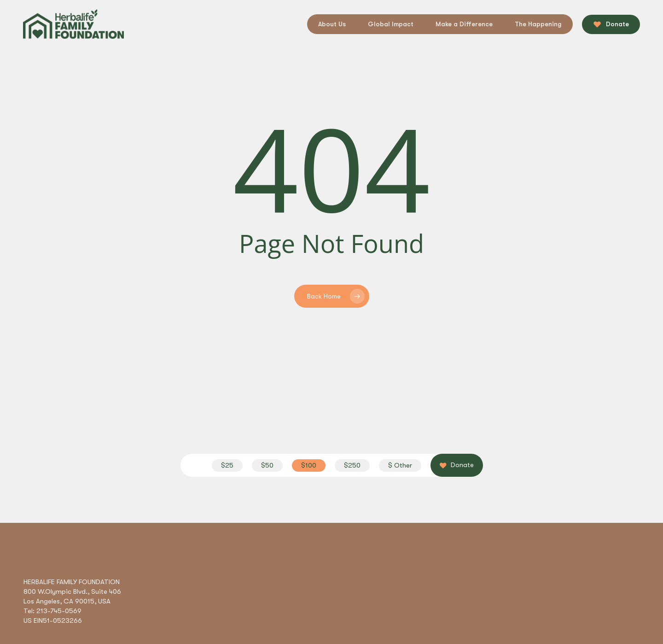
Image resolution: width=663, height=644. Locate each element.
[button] (227, 465)
